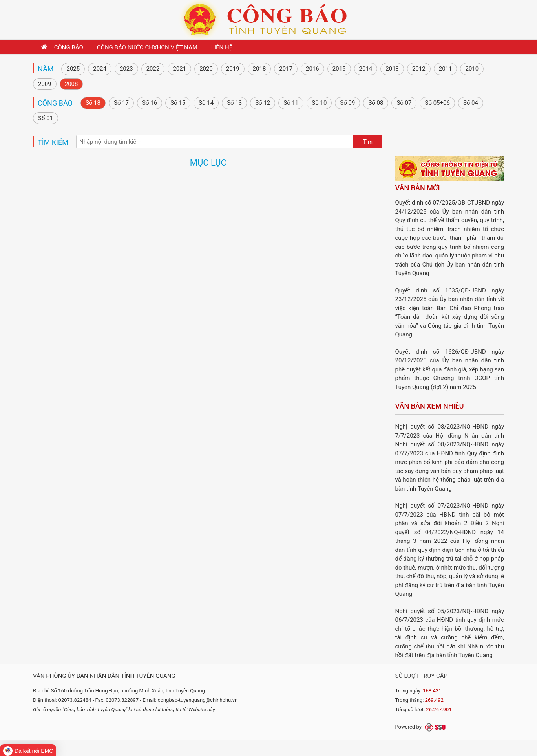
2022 (153, 69)
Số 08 (376, 103)
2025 (73, 69)
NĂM (46, 69)
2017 (286, 69)
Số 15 (178, 103)
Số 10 (319, 103)
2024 (100, 69)
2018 (259, 69)
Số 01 (46, 118)
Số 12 (263, 103)
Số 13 (234, 103)
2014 (366, 69)
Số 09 (347, 103)
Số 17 (121, 103)
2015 (339, 69)
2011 (446, 69)
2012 (419, 69)
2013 (392, 69)
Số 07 (404, 103)
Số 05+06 (437, 103)
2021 (179, 69)
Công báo (55, 103)
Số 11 (291, 103)
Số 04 (471, 103)
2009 (45, 84)
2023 (126, 69)
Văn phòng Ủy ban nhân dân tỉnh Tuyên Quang (104, 676)
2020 (206, 69)
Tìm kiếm (53, 142)
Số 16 (150, 103)
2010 (472, 69)
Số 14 (206, 103)
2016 (312, 69)
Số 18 (93, 103)
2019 (233, 69)
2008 (71, 84)
